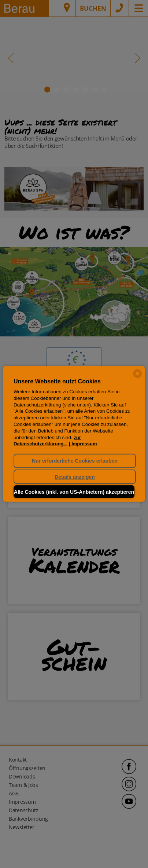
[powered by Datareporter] (138, 377)
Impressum (84, 444)
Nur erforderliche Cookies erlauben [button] (75, 461)
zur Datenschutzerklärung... (47, 441)
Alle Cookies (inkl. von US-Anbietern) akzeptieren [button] (74, 492)
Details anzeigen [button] (75, 477)
